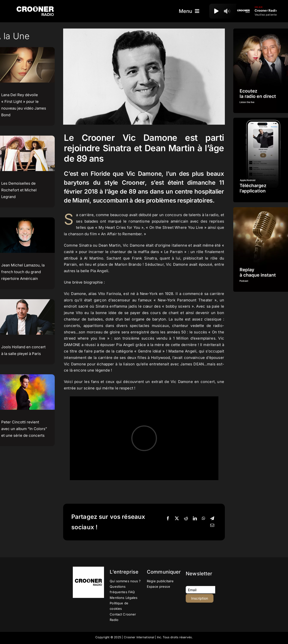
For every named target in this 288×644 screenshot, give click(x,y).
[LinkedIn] (195, 519)
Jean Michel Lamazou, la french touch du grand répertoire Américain (23, 272)
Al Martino (94, 258)
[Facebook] (168, 519)
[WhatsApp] (204, 519)
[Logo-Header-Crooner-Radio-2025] (35, 8)
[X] (177, 519)
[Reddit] (186, 519)
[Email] (212, 526)
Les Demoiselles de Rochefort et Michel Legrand (19, 190)
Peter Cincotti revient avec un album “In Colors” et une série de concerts (24, 429)
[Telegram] (212, 519)
